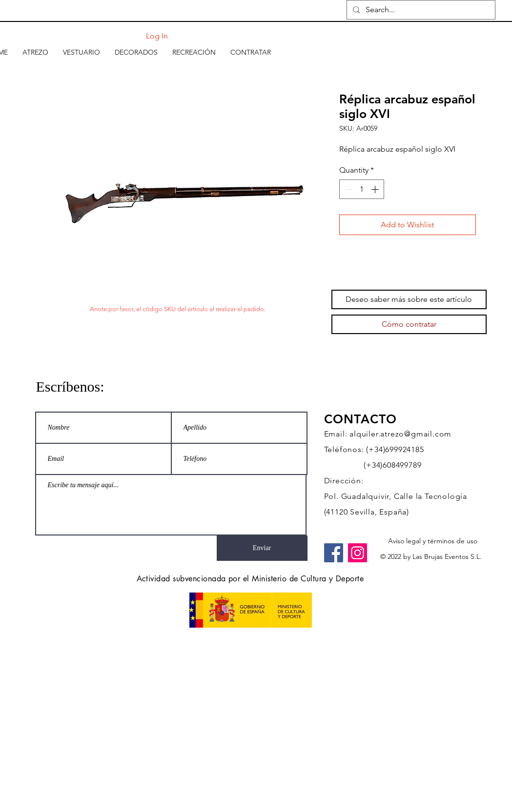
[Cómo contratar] (409, 324)
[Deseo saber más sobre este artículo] (409, 299)
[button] (35, 52)
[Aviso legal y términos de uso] (433, 541)
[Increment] (376, 189)
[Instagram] (358, 553)
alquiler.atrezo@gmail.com (400, 434)
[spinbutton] (362, 189)
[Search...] (420, 10)
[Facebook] (334, 553)
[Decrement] (348, 189)
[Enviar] (262, 548)
